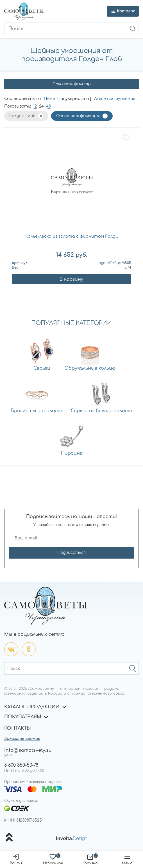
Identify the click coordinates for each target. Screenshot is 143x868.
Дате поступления (114, 99)
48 (48, 106)
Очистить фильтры (78, 116)
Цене (49, 99)
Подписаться (71, 553)
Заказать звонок (22, 739)
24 (41, 106)
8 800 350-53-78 (21, 765)
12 (35, 106)
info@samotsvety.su (28, 750)
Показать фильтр (72, 84)
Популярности (73, 99)
